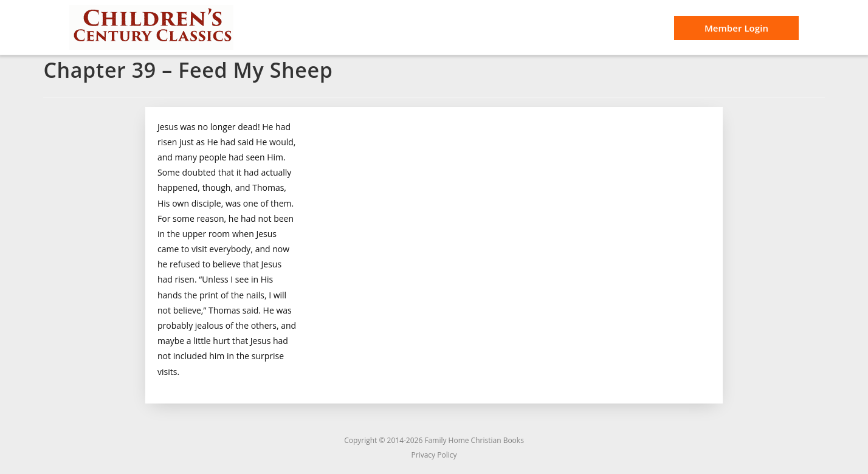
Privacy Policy (434, 455)
